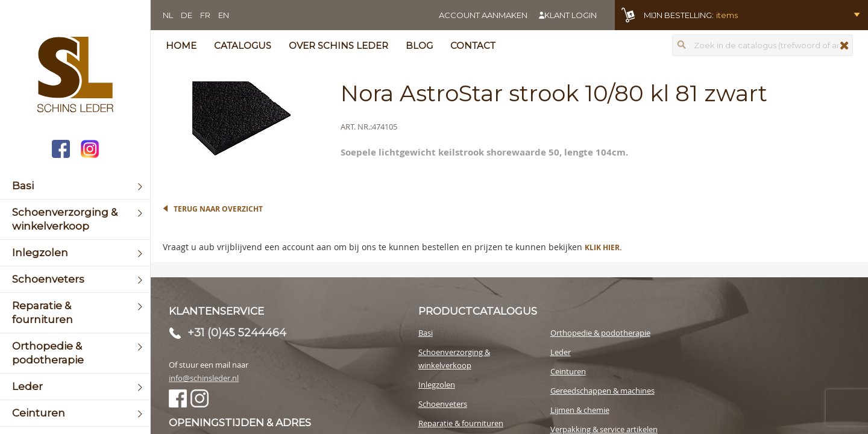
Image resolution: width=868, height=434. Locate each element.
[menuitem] (75, 186)
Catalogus (243, 46)
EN (224, 15)
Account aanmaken (483, 15)
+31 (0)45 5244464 (237, 333)
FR (205, 15)
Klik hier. (603, 247)
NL (168, 15)
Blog (419, 46)
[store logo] (75, 76)
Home (181, 46)
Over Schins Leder (338, 46)
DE (187, 15)
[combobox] (763, 45)
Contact (473, 46)
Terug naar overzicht (218, 209)
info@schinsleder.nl (204, 378)
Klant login (571, 15)
